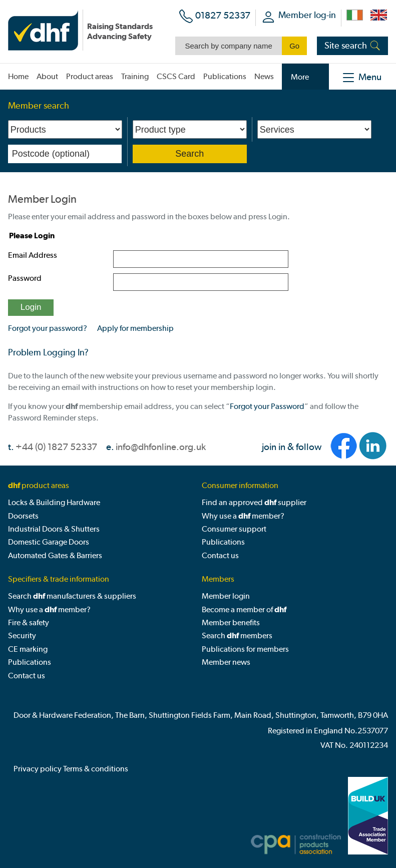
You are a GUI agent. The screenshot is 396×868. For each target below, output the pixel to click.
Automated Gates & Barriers (55, 555)
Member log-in (307, 15)
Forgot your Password (267, 406)
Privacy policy (38, 769)
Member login (226, 596)
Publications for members (245, 649)
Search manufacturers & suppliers (72, 596)
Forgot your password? (48, 328)
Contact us (220, 555)
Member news (226, 662)
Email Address (33, 255)
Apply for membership (135, 328)
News (264, 76)
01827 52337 (223, 15)
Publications (223, 542)
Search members (237, 635)
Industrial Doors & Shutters (54, 529)
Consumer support (234, 529)
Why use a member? (243, 516)
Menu (370, 77)
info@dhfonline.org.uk (161, 447)
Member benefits (231, 622)
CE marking (28, 649)
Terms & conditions (96, 769)
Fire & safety (29, 622)
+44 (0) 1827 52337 (56, 447)
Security (22, 635)
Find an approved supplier (254, 502)
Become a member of (244, 609)
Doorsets (23, 516)
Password (25, 278)
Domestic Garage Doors (49, 542)
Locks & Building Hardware (54, 502)
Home (18, 76)
